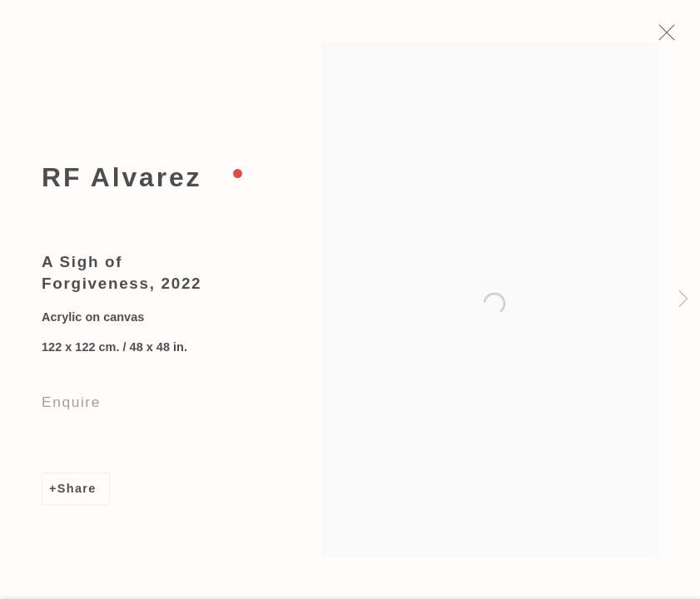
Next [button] (683, 299)
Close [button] (672, 37)
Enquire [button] (71, 406)
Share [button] (77, 493)
